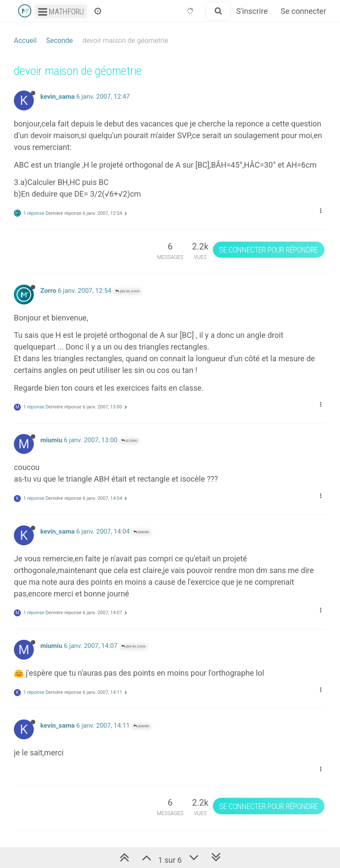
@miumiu (141, 532)
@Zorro (129, 441)
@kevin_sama (127, 291)
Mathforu (61, 11)
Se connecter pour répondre (268, 250)
